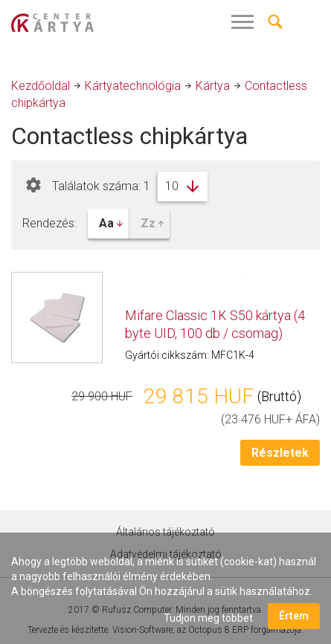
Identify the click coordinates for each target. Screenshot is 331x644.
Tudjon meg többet (208, 618)
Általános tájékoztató (165, 532)
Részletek (280, 453)
